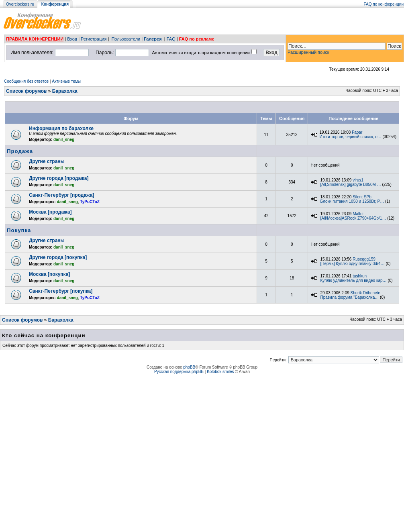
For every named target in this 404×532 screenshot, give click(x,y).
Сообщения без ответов (26, 81)
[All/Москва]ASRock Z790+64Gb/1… (353, 218)
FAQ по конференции (384, 4)
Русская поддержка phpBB (179, 372)
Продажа (20, 151)
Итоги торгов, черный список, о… (350, 137)
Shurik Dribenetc (365, 293)
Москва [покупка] (49, 274)
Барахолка (65, 91)
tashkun (360, 276)
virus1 (358, 180)
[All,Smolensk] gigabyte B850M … (350, 184)
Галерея (153, 39)
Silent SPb (362, 197)
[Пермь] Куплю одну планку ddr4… (352, 264)
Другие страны (47, 161)
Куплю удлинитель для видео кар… (353, 280)
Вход (72, 39)
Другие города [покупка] (58, 257)
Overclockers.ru (20, 4)
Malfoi (358, 214)
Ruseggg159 (364, 259)
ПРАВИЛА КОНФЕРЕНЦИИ (35, 39)
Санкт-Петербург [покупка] (61, 291)
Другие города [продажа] (59, 178)
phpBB (189, 367)
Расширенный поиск (308, 52)
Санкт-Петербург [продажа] (61, 195)
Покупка (19, 230)
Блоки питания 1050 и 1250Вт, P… (352, 201)
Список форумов (26, 91)
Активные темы (66, 81)
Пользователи (126, 39)
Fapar (357, 132)
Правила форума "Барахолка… (349, 297)
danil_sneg (64, 140)
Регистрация (94, 39)
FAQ (171, 39)
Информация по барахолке (61, 128)
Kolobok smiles (220, 372)
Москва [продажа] (50, 212)
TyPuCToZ (90, 202)
